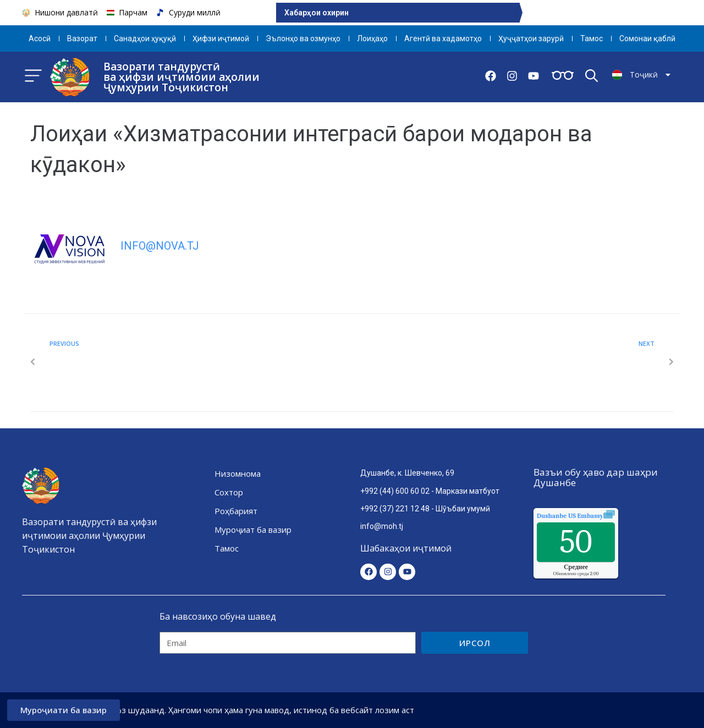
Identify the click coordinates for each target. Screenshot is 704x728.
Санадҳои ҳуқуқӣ (145, 38)
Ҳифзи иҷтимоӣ (221, 38)
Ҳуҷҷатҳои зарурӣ (531, 38)
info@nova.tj (160, 246)
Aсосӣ (40, 38)
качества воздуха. (595, 516)
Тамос (592, 38)
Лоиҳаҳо (372, 38)
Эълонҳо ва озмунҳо (303, 38)
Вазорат (82, 38)
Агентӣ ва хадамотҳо (443, 38)
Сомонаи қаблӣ (647, 38)
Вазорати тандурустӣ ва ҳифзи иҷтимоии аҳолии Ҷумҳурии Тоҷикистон (182, 77)
